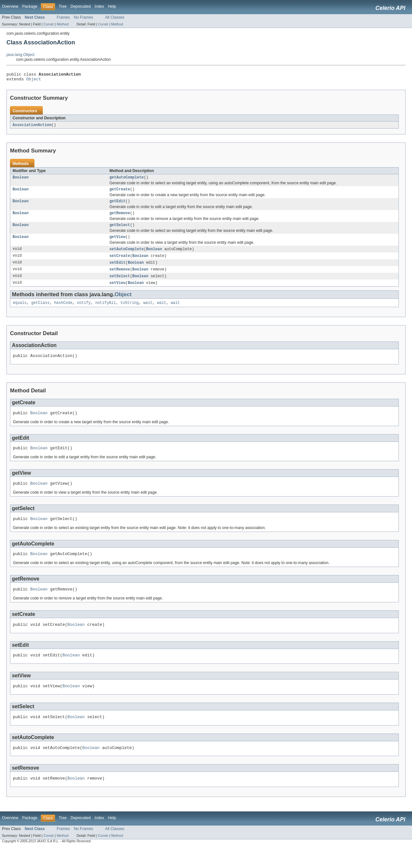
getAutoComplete (127, 180)
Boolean (21, 180)
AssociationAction (32, 127)
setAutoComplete (127, 255)
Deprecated (81, 6)
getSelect (120, 230)
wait (148, 311)
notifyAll (106, 311)
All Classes (115, 17)
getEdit (117, 205)
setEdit (117, 270)
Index (99, 6)
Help (112, 6)
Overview (10, 6)
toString (130, 311)
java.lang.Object (20, 55)
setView (117, 291)
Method (62, 24)
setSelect (120, 284)
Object (34, 81)
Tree (63, 6)
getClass (40, 311)
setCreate (120, 262)
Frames (63, 17)
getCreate (120, 193)
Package (30, 6)
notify (84, 311)
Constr (49, 24)
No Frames (83, 17)
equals (20, 311)
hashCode (63, 311)
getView (117, 243)
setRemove (120, 277)
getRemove (120, 218)
